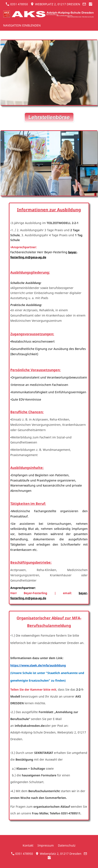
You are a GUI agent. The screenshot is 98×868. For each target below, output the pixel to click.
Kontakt (28, 845)
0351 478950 (17, 4)
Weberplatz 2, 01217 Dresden (55, 4)
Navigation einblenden (22, 25)
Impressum (46, 845)
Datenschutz (67, 845)
